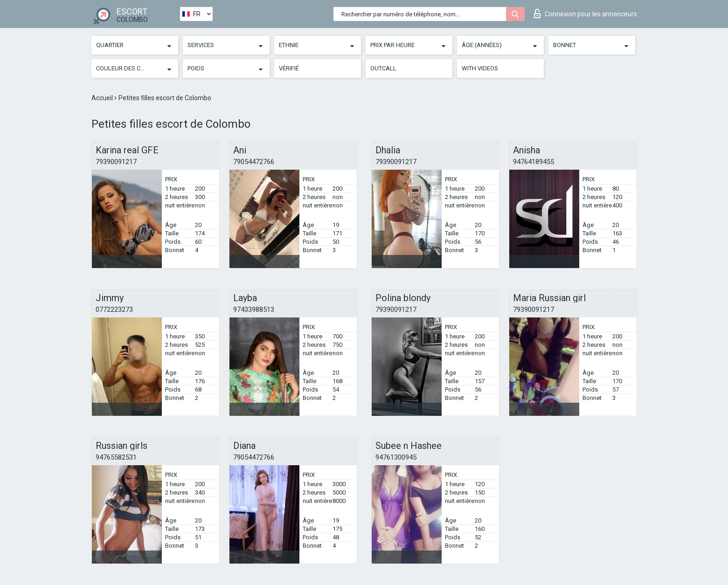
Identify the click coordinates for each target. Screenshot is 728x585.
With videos (480, 68)
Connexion (586, 14)
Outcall (383, 68)
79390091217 (116, 162)
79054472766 (254, 162)
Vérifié (289, 68)
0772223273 (114, 310)
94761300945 (396, 457)
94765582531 (116, 457)
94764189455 (534, 162)
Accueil (103, 98)
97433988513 (254, 310)
